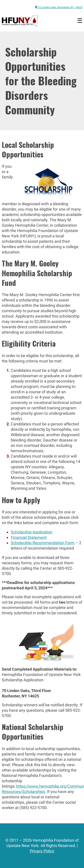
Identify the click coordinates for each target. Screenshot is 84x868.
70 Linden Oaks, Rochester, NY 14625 (59, 7)
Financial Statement (29, 537)
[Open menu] (80, 21)
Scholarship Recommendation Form (43, 543)
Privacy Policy (42, 851)
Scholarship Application (32, 532)
